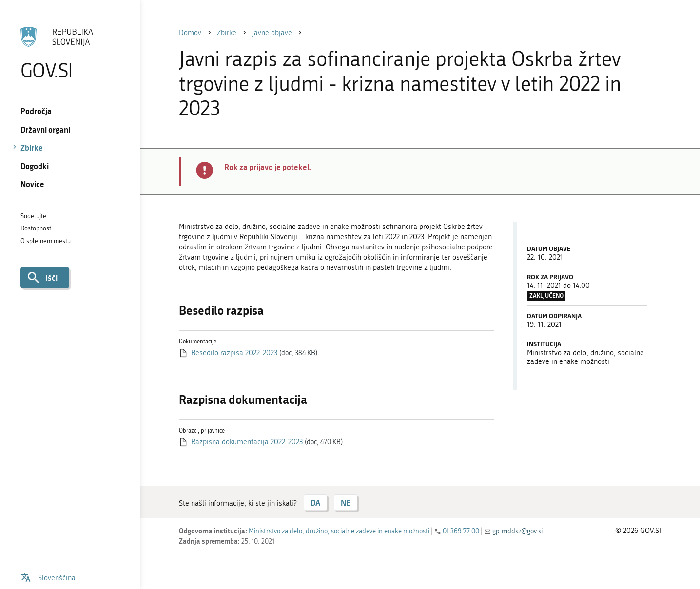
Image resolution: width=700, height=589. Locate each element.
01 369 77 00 (461, 531)
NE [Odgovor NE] (346, 503)
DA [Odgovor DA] (315, 503)
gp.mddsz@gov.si (517, 531)
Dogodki (35, 166)
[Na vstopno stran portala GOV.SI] (70, 53)
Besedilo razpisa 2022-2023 (234, 353)
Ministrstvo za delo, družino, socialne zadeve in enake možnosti (339, 531)
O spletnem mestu (46, 241)
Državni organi (45, 129)
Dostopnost (36, 228)
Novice (32, 184)
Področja (36, 111)
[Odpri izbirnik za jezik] (48, 577)
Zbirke (32, 147)
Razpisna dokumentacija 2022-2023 (247, 442)
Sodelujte (33, 216)
